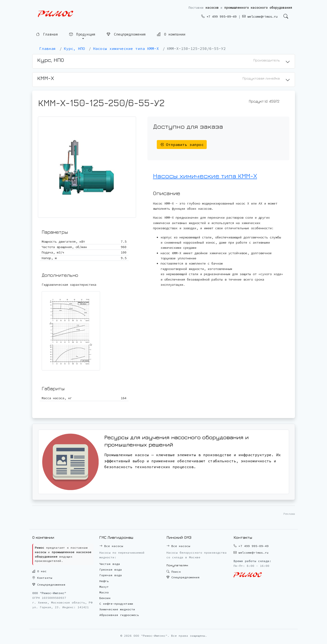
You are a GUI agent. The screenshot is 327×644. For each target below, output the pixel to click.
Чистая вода (110, 564)
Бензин (105, 598)
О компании (171, 34)
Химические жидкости (117, 609)
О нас (39, 571)
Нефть (104, 581)
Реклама (289, 514)
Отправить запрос (182, 145)
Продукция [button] (82, 34)
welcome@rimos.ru (260, 16)
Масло (104, 592)
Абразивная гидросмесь (119, 615)
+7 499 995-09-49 (219, 16)
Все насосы (111, 546)
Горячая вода (111, 575)
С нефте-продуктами (116, 604)
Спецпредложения (126, 34)
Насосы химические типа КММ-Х (205, 176)
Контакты (42, 578)
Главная (47, 34)
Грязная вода (111, 570)
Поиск (174, 572)
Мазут (104, 587)
